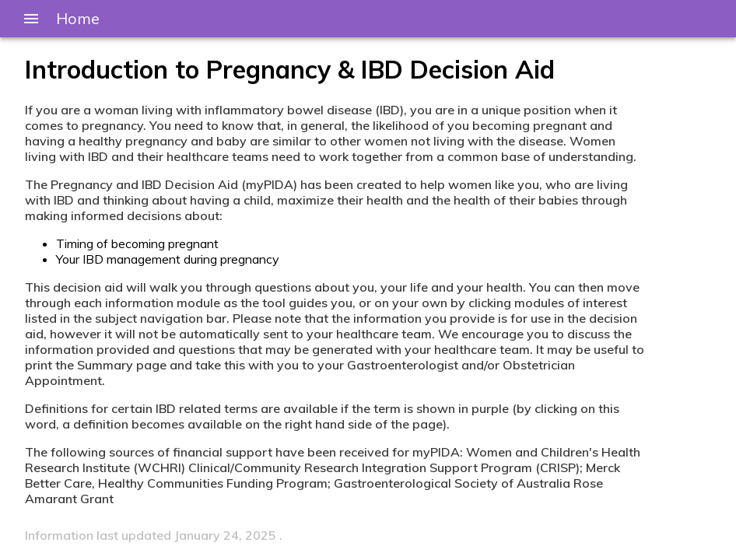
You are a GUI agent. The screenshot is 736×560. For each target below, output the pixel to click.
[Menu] (31, 19)
